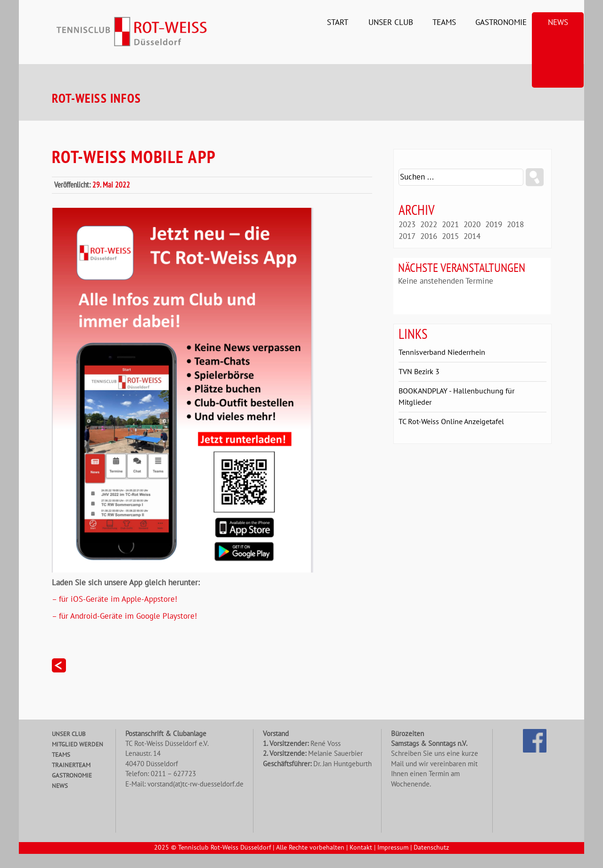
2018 (515, 225)
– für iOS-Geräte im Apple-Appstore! (114, 599)
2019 (494, 225)
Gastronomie (501, 23)
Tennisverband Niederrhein (442, 352)
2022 (429, 225)
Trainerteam (71, 765)
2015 (450, 237)
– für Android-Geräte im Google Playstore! (124, 616)
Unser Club (391, 23)
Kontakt (361, 848)
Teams (444, 23)
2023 (407, 225)
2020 (472, 225)
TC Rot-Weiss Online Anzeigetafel (451, 422)
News (558, 23)
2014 (472, 237)
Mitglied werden (77, 745)
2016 (429, 237)
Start (338, 23)
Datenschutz (431, 848)
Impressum (393, 848)
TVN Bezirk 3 (419, 372)
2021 (450, 225)
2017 (407, 237)
